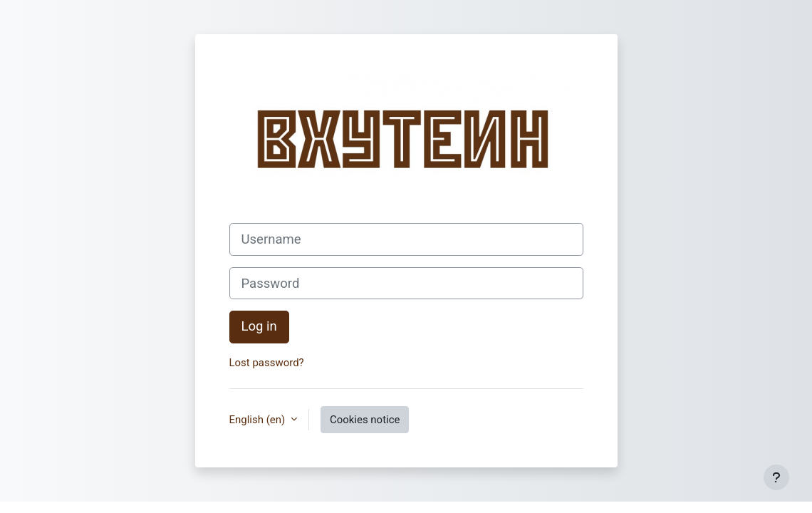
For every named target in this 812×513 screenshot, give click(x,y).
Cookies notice (365, 420)
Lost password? (267, 363)
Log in (259, 326)
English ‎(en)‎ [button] (259, 420)
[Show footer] (776, 477)
